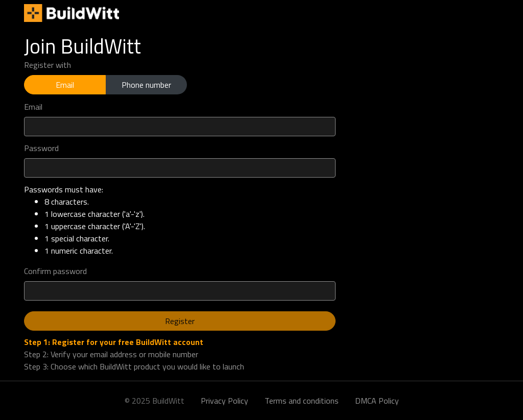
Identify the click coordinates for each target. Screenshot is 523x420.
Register (180, 321)
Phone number (146, 85)
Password (41, 148)
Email (65, 85)
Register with (47, 65)
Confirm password (55, 271)
